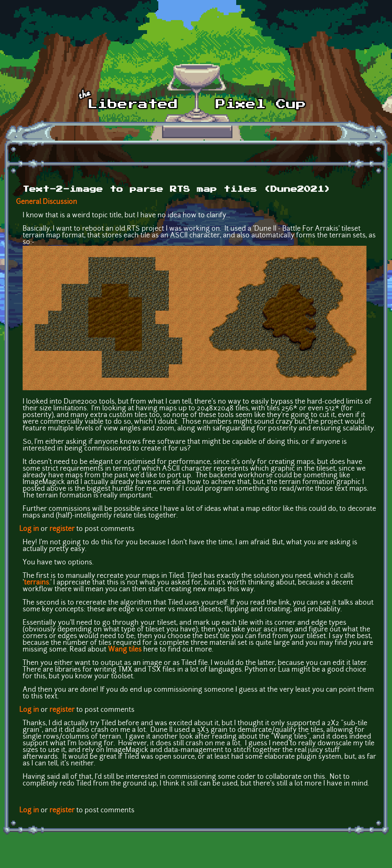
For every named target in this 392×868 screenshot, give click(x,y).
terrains (36, 583)
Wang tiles (125, 650)
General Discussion (46, 202)
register (62, 529)
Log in (29, 529)
